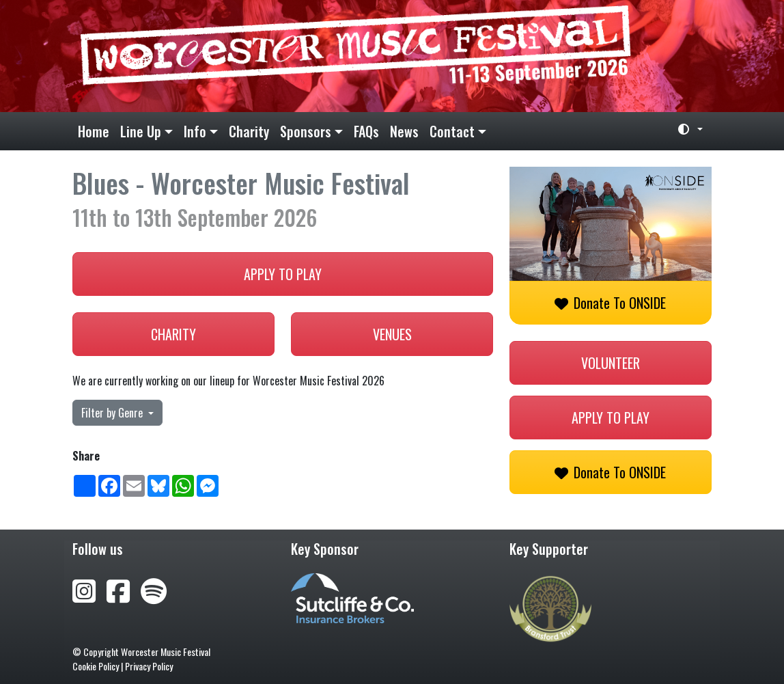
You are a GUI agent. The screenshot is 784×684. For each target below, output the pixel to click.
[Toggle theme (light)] (685, 129)
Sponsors (306, 131)
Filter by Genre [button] (113, 413)
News (404, 131)
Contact (452, 131)
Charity (249, 131)
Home (94, 131)
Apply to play (283, 274)
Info (195, 131)
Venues (392, 334)
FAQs (366, 131)
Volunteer (611, 363)
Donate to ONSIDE (610, 303)
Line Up (141, 131)
